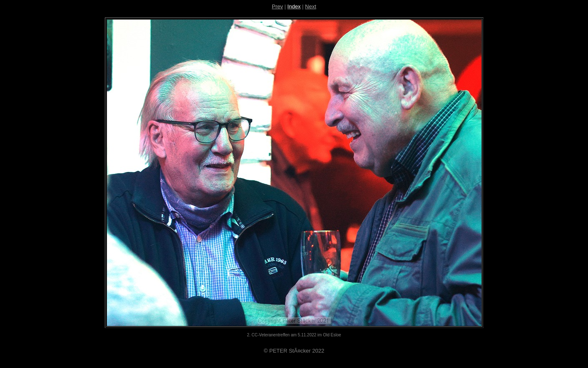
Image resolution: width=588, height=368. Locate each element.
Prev (277, 6)
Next (311, 6)
